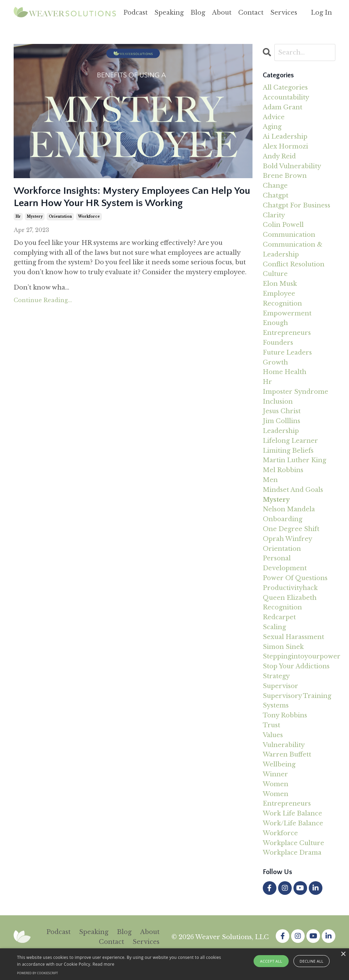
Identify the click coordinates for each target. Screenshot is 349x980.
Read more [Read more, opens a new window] (104, 964)
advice (274, 117)
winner (275, 774)
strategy (276, 676)
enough (275, 323)
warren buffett (287, 755)
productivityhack (290, 588)
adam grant (283, 107)
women (276, 784)
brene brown (285, 176)
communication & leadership (293, 250)
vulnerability (284, 745)
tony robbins (285, 715)
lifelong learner (290, 441)
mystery (35, 216)
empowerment (287, 313)
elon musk (280, 284)
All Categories (285, 88)
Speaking (169, 13)
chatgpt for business (297, 205)
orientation (60, 216)
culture (275, 274)
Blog (198, 13)
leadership (281, 431)
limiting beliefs (288, 451)
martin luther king (294, 460)
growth (275, 362)
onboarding (283, 519)
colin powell (283, 225)
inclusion (278, 402)
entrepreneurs (287, 333)
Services (284, 13)
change (275, 186)
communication (289, 235)
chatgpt (276, 196)
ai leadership (285, 137)
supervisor (280, 686)
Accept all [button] (271, 961)
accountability (286, 97)
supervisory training (297, 696)
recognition (282, 607)
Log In (321, 13)
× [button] (343, 954)
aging (272, 127)
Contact (251, 13)
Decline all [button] (312, 961)
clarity (274, 215)
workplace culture (293, 843)
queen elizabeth (290, 598)
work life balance (292, 813)
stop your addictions (296, 666)
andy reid (279, 156)
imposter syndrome (295, 392)
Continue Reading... (43, 300)
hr (18, 216)
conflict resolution (294, 264)
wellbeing (279, 764)
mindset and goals (293, 490)
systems (276, 705)
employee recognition (282, 299)
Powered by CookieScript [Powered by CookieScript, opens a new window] (37, 973)
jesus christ (282, 411)
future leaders (287, 353)
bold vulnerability (292, 166)
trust (271, 725)
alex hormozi (285, 146)
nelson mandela (289, 509)
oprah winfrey (287, 539)
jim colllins (282, 421)
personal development (285, 563)
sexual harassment (293, 637)
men (270, 480)
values (273, 735)
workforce (89, 216)
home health (285, 372)
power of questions (295, 578)
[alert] (174, 964)
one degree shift (291, 529)
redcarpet (279, 617)
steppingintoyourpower (299, 656)
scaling (274, 627)
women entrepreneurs (287, 799)
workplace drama (292, 853)
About (222, 13)
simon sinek (283, 647)
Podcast (135, 13)
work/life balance (293, 823)
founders (278, 343)
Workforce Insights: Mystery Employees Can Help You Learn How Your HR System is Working (132, 197)
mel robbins (283, 470)
